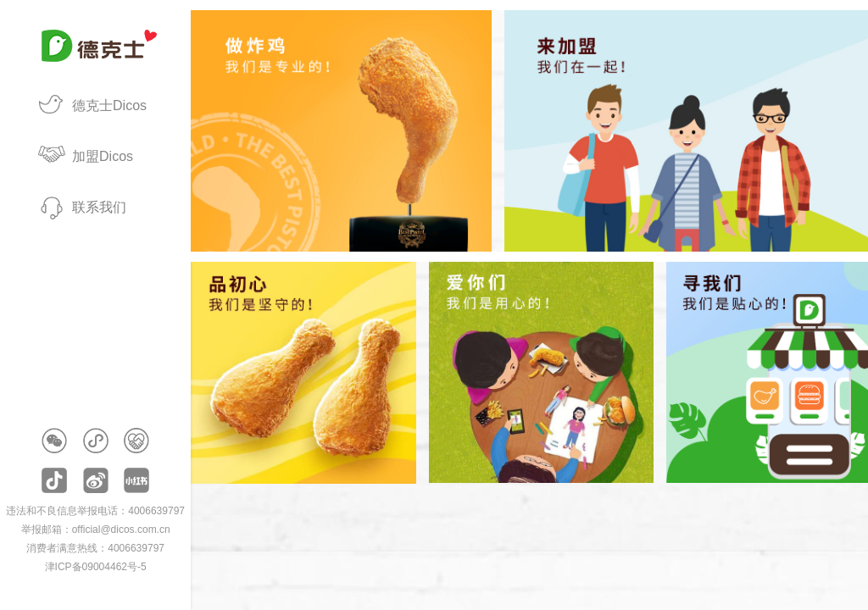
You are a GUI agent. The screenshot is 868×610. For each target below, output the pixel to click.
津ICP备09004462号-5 (96, 567)
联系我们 (99, 207)
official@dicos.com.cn (121, 530)
